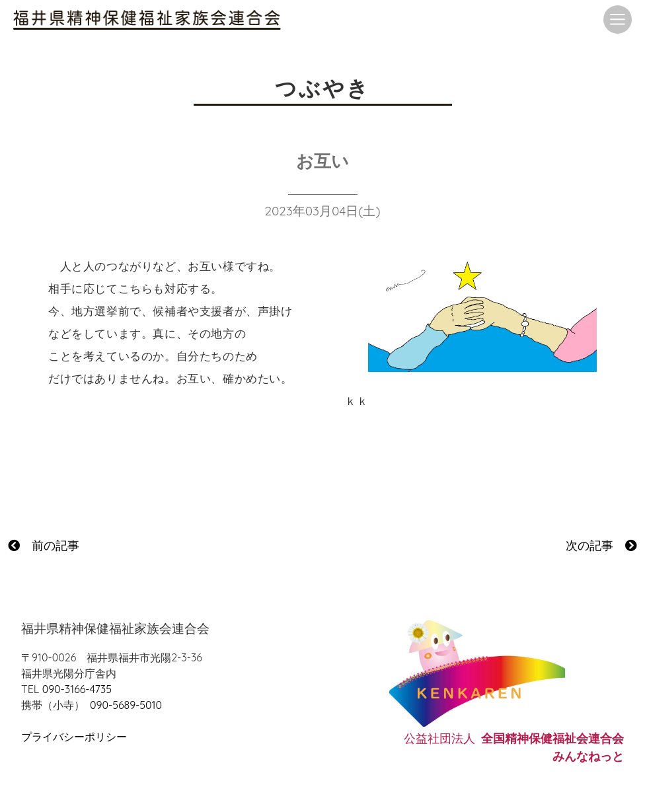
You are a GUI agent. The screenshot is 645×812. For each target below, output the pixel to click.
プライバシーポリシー (74, 737)
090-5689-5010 (126, 705)
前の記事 (44, 545)
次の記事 (601, 545)
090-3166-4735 (77, 689)
